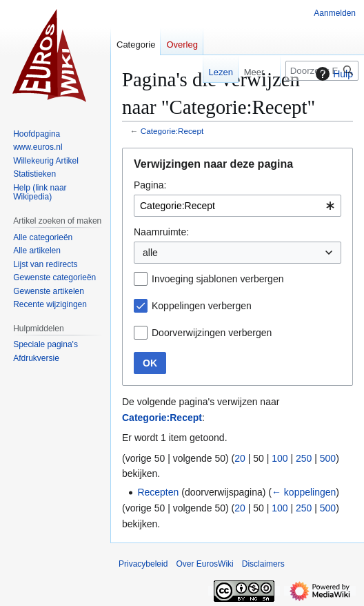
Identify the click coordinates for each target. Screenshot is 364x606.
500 (328, 458)
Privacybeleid (143, 564)
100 (280, 458)
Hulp (333, 74)
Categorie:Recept (172, 131)
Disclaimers (263, 564)
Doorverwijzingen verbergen (212, 333)
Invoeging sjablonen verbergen (218, 279)
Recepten (158, 492)
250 (304, 458)
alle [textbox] (150, 253)
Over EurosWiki (204, 564)
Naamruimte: (161, 232)
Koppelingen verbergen (202, 306)
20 (240, 458)
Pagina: (150, 185)
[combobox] (237, 206)
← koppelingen (304, 492)
